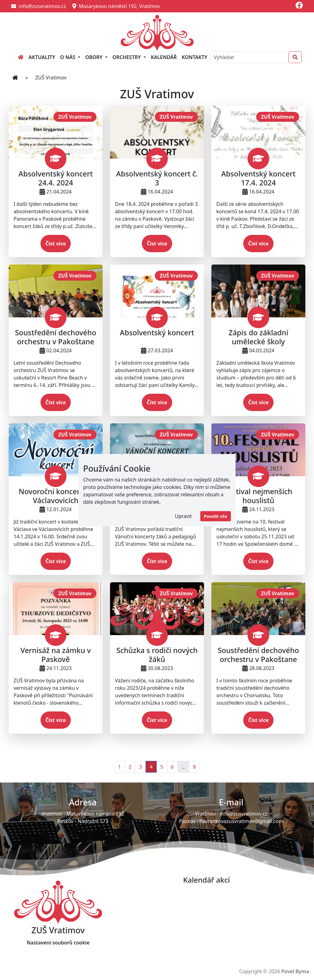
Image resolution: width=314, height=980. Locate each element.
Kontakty (195, 57)
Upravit (183, 516)
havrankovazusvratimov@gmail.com (241, 821)
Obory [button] (95, 57)
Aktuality (42, 57)
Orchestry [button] (127, 57)
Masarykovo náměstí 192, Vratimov (116, 6)
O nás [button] (68, 57)
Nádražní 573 (93, 821)
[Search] (249, 57)
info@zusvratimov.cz (39, 6)
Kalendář (164, 57)
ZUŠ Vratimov (75, 117)
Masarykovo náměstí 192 (95, 814)
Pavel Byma (295, 971)
